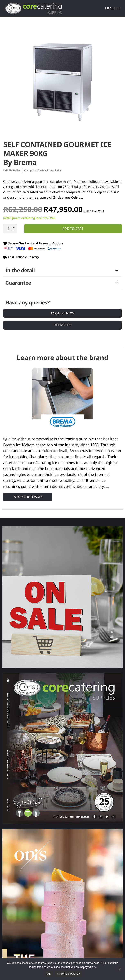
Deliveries (63, 325)
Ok (49, 974)
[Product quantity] (10, 229)
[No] (120, 969)
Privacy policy (69, 974)
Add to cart (73, 229)
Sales (58, 170)
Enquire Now (63, 313)
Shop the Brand (28, 497)
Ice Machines (46, 170)
